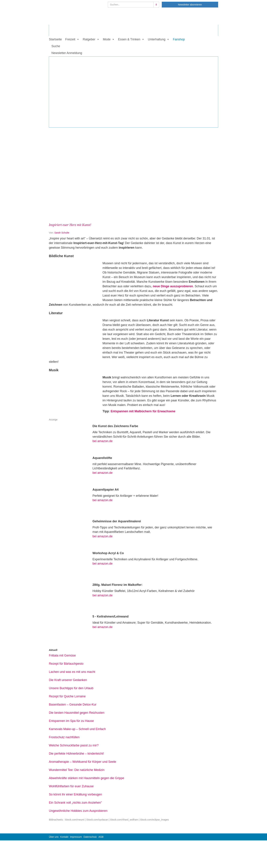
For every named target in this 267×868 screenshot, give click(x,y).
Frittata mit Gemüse (62, 655)
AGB (101, 837)
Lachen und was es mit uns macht (72, 672)
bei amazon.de (103, 441)
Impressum (76, 837)
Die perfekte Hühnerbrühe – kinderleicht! (76, 754)
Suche (56, 46)
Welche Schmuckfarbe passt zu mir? (74, 745)
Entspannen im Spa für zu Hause (71, 721)
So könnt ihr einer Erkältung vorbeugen (75, 794)
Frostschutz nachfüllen (64, 737)
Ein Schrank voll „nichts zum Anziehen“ (75, 803)
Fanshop (179, 39)
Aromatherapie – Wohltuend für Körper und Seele (83, 762)
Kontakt (64, 837)
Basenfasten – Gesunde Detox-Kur (73, 705)
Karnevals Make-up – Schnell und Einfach (77, 729)
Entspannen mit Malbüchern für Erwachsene (143, 411)
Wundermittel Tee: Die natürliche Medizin (77, 770)
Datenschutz (90, 837)
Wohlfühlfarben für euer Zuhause (71, 786)
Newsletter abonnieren (190, 5)
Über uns (54, 837)
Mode (107, 39)
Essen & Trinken (129, 39)
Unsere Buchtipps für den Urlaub (71, 688)
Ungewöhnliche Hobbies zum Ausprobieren (78, 811)
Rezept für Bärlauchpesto (66, 664)
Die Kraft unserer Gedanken (68, 680)
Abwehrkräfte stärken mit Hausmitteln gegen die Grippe (87, 778)
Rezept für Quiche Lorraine (67, 696)
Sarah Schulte (62, 233)
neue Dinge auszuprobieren (173, 286)
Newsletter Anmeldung (67, 53)
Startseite (55, 39)
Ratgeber (89, 39)
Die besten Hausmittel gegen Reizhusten (77, 713)
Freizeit (70, 39)
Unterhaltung (157, 39)
